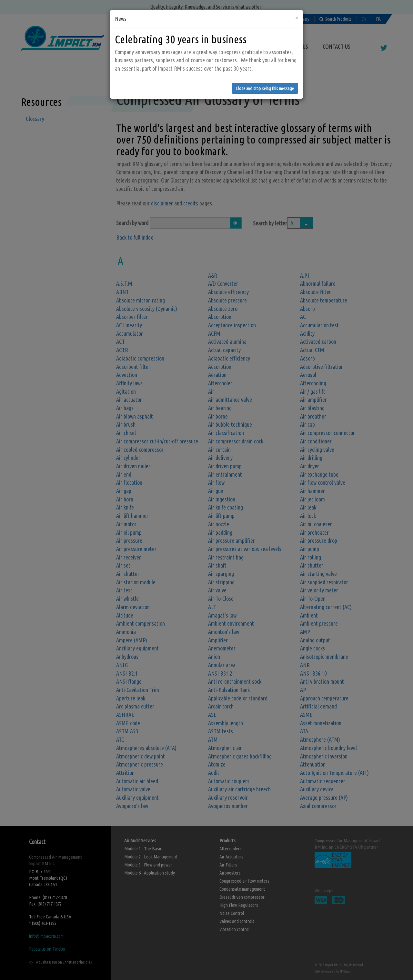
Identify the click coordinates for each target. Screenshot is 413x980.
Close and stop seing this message (265, 74)
